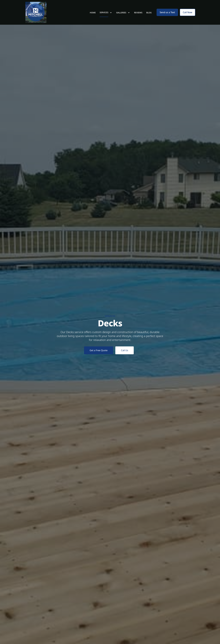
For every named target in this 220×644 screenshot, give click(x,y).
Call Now (188, 12)
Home (93, 13)
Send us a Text (167, 12)
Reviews (138, 13)
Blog (149, 13)
